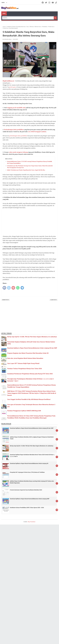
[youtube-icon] (53, 3)
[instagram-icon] (50, 3)
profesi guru (12, 87)
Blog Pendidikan (32, 522)
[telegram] (22, 288)
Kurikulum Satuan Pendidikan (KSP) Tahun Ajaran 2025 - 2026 (27, 508)
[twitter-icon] (46, 3)
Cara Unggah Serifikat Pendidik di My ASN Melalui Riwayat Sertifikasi (29, 399)
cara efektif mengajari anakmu (37, 132)
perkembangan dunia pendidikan (18, 136)
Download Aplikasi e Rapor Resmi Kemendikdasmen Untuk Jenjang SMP (30, 499)
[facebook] (4, 288)
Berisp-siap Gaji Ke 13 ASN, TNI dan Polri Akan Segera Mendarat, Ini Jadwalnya (32, 337)
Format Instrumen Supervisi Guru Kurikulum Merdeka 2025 (26, 490)
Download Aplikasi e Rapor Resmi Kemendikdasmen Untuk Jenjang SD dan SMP (32, 348)
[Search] (28, 18)
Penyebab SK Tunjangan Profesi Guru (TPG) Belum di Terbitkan (27, 472)
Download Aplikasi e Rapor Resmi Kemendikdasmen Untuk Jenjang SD (29, 463)
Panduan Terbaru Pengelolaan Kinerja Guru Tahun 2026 (25, 369)
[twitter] (9, 288)
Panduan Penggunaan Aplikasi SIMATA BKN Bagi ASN (24, 411)
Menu (4, 13)
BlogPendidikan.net (8, 81)
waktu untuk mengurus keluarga (18, 152)
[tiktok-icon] (56, 3)
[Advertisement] (29, 222)
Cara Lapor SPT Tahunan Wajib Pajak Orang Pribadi (23, 363)
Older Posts (54, 300)
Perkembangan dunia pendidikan (14, 130)
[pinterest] (13, 288)
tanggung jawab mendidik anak (16, 108)
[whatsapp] (18, 288)
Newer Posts (6, 300)
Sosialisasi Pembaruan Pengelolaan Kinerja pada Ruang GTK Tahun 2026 (30, 374)
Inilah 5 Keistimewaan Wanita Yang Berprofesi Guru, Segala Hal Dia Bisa (26, 170)
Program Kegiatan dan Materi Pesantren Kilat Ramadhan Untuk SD (28, 353)
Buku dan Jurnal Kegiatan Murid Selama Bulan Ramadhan (25, 358)
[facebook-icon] (43, 3)
